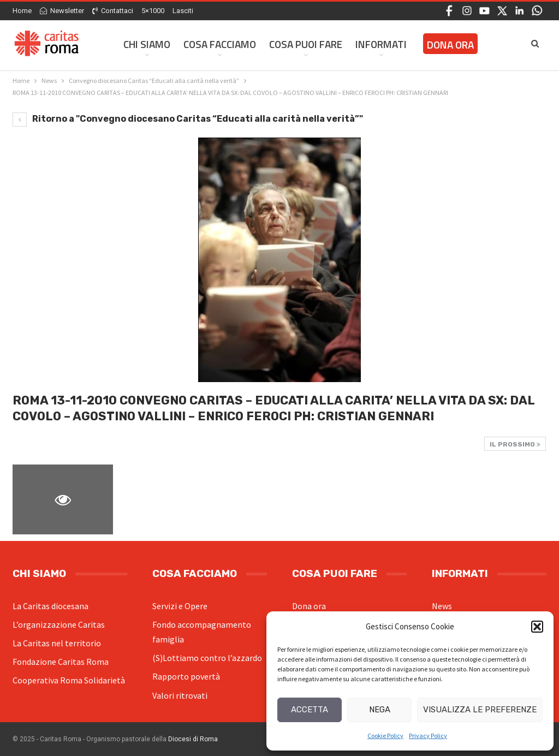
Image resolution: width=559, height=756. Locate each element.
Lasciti (183, 11)
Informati (381, 44)
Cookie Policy (385, 736)
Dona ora (309, 606)
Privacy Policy (428, 736)
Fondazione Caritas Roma (61, 662)
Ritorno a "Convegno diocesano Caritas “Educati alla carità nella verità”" (188, 119)
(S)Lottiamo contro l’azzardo (207, 658)
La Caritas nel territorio (57, 643)
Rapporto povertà (186, 676)
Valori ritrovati (180, 695)
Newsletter (62, 11)
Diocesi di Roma (193, 739)
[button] (537, 627)
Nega (380, 710)
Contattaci (113, 11)
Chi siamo (147, 44)
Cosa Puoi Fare (306, 44)
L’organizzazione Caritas (59, 624)
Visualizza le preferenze (480, 710)
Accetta (310, 710)
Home (22, 11)
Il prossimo (515, 444)
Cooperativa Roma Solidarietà (69, 680)
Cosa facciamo (220, 44)
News (442, 606)
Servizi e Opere (180, 606)
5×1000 (153, 11)
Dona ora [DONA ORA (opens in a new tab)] (450, 44)
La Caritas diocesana (50, 606)
